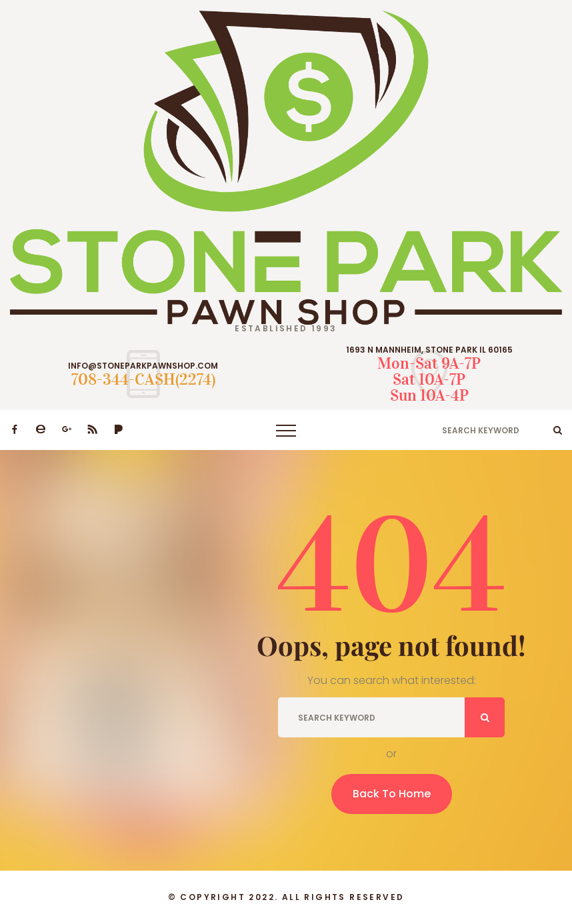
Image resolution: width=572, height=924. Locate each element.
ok (558, 430)
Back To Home (392, 794)
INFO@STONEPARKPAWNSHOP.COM (143, 366)
